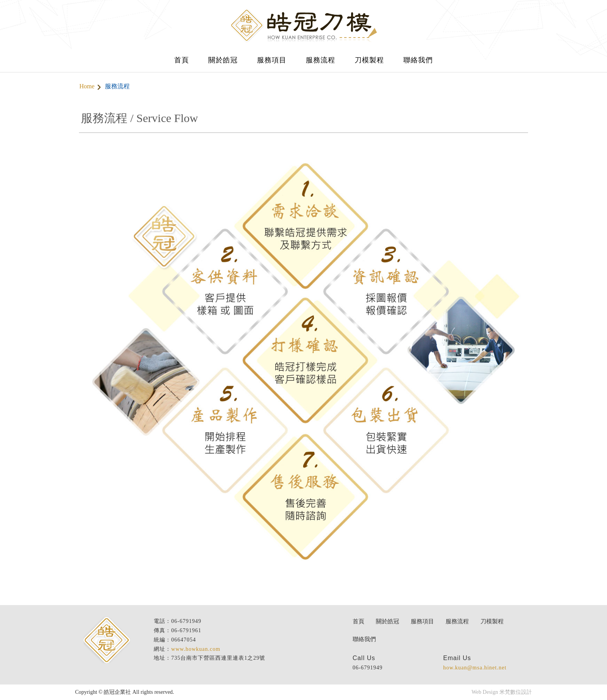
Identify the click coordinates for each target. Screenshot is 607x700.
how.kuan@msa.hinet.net (475, 668)
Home (87, 86)
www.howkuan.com (196, 649)
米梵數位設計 (516, 692)
